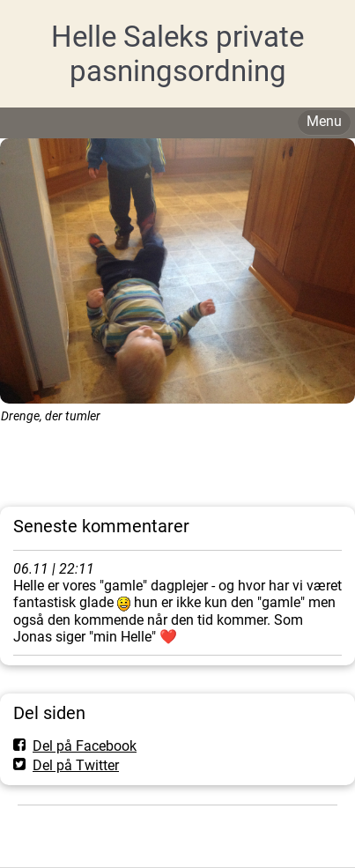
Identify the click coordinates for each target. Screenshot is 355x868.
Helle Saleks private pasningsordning (177, 54)
